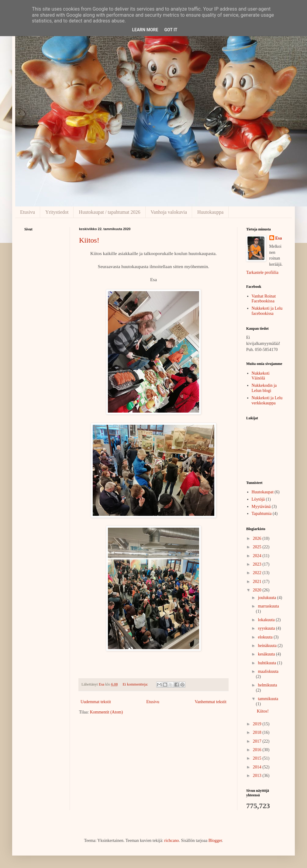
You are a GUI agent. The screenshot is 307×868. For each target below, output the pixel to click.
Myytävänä (261, 507)
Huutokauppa (210, 212)
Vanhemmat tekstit (210, 702)
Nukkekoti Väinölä (261, 376)
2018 (258, 732)
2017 (258, 741)
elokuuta (266, 637)
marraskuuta (268, 606)
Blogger (215, 841)
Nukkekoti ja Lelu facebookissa (267, 311)
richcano (171, 841)
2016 (258, 750)
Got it (171, 30)
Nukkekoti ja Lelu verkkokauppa (267, 400)
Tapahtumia (262, 514)
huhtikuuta (267, 663)
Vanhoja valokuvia (169, 212)
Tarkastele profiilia (262, 272)
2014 (258, 767)
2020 (258, 590)
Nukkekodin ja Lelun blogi (264, 388)
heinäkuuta (268, 646)
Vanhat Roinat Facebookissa (264, 299)
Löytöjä (258, 499)
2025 (258, 547)
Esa (279, 238)
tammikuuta (268, 699)
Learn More (145, 30)
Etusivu (28, 212)
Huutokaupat (263, 492)
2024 (258, 556)
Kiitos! (89, 240)
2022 (258, 573)
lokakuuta (267, 620)
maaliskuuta (268, 671)
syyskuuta (267, 628)
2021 (258, 582)
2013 (258, 776)
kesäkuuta (267, 654)
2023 (258, 564)
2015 (258, 758)
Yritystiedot (57, 212)
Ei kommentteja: (136, 684)
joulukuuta (267, 598)
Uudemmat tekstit (96, 702)
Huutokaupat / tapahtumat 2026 (109, 212)
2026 (258, 538)
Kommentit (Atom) (107, 712)
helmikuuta (267, 685)
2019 (258, 724)
